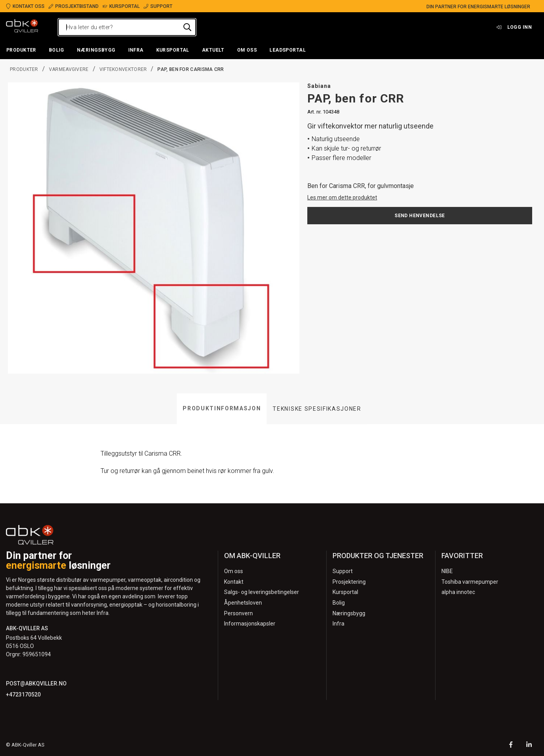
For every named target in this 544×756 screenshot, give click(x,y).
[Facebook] (511, 746)
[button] (21, 50)
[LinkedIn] (529, 746)
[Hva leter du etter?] (127, 27)
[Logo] (22, 27)
